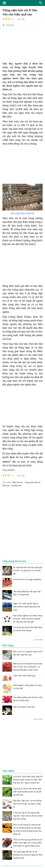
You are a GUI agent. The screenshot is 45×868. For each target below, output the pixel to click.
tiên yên (6, 485)
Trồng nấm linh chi (32, 482)
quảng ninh (16, 485)
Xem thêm (38, 639)
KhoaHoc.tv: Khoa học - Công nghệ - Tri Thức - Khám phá (22, 3)
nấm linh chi (18, 482)
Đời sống (10, 25)
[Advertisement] (22, 44)
